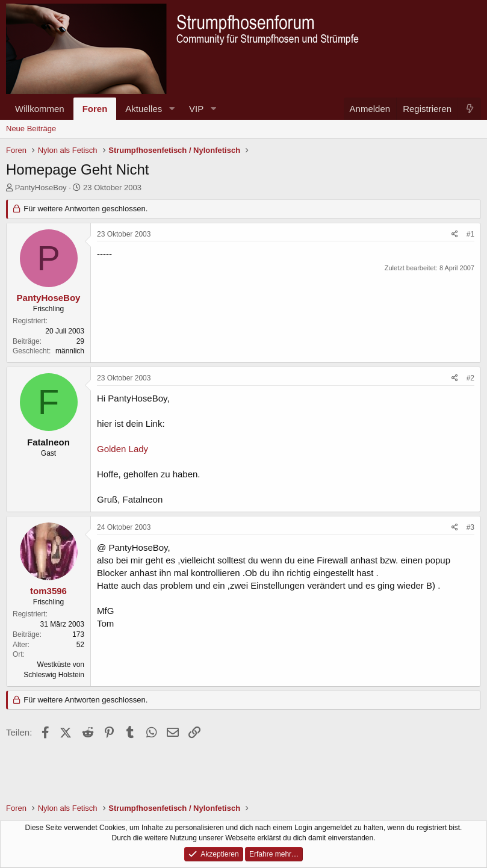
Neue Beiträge (31, 129)
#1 (470, 234)
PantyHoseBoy (41, 188)
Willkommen (40, 109)
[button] (172, 109)
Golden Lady (123, 449)
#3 (470, 527)
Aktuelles (144, 109)
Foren (95, 109)
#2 (470, 378)
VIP (196, 109)
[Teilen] (455, 234)
